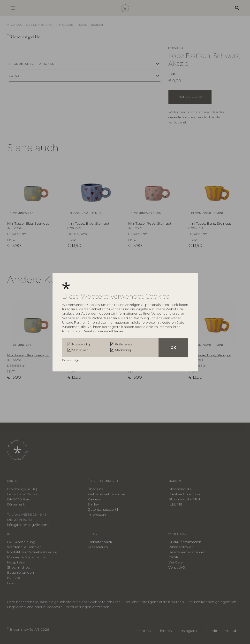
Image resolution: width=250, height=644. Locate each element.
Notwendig (81, 344)
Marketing (123, 350)
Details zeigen (72, 360)
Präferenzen (125, 344)
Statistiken (80, 350)
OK (173, 348)
